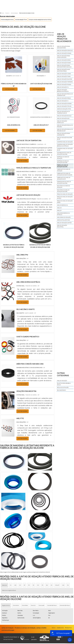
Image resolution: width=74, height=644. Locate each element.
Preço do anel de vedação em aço (65, 198)
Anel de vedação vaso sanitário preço (63, 70)
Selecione (4, 586)
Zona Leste (41, 606)
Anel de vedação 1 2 (63, 101)
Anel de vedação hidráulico (62, 122)
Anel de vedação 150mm (64, 85)
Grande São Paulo (52, 606)
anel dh (59, 208)
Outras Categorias (63, 374)
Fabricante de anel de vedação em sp (64, 178)
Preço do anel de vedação (65, 194)
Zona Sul (33, 606)
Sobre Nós (60, 628)
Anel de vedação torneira (7, 20)
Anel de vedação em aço (64, 116)
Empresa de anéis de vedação (63, 158)
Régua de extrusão (63, 388)
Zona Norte (16, 606)
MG (15, 586)
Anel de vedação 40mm (64, 74)
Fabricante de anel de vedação (64, 170)
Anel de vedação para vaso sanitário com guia (64, 66)
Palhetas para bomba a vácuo (64, 384)
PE (42, 586)
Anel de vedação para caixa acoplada (63, 57)
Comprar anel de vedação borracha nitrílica (40, 20)
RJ (11, 586)
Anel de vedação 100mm (64, 53)
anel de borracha (62, 205)
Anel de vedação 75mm (21, 20)
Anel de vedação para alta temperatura (65, 95)
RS (38, 586)
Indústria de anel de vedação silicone (63, 191)
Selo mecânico (61, 390)
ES (20, 586)
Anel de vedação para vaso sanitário (63, 47)
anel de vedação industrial (62, 226)
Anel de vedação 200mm (64, 104)
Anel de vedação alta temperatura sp (63, 112)
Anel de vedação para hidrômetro (63, 134)
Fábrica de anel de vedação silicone (62, 166)
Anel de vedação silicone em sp (65, 138)
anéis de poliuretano (63, 220)
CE (52, 586)
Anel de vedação (62, 381)
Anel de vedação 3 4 (63, 87)
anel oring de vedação (64, 217)
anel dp (59, 211)
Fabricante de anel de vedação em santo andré (65, 174)
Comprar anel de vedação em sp (65, 149)
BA (47, 586)
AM (63, 586)
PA (68, 586)
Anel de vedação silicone (65, 79)
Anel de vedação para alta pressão (65, 126)
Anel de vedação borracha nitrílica (63, 91)
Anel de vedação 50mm (64, 63)
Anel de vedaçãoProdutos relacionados (64, 38)
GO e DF (57, 586)
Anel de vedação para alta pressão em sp (65, 130)
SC (33, 586)
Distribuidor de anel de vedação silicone (64, 153)
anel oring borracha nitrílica (63, 214)
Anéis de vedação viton (64, 109)
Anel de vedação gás (63, 118)
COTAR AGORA (10, 89)
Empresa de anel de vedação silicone (63, 162)
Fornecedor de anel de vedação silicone (64, 182)
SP (24, 586)
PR (29, 586)
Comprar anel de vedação (65, 142)
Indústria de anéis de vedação (63, 187)
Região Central (6, 606)
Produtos (68, 628)
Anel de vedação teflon (64, 106)
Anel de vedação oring (64, 60)
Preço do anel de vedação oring (65, 202)
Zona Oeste (25, 606)
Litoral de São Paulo (65, 606)
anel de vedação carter (64, 223)
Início (54, 628)
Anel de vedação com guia (65, 51)
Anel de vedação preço (64, 98)
